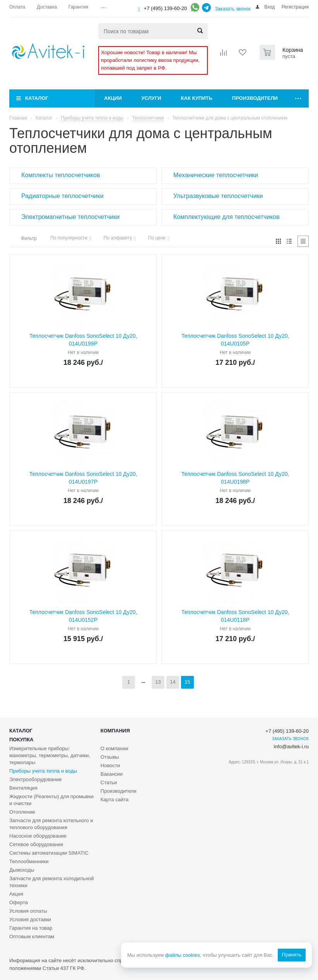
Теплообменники (29, 861)
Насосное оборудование (38, 836)
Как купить (197, 98)
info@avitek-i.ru (291, 747)
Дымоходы (22, 870)
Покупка (21, 740)
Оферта (19, 902)
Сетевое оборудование (36, 844)
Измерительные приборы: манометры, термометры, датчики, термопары (50, 755)
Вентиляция (23, 788)
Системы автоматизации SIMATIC (49, 853)
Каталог (37, 98)
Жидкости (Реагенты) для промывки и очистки (51, 800)
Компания (115, 731)
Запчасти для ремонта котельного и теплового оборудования (51, 824)
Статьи (109, 782)
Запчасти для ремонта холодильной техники (52, 882)
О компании (115, 748)
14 (173, 682)
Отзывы (110, 757)
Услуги (151, 98)
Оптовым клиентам (32, 936)
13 (158, 682)
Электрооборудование (36, 779)
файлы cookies (182, 955)
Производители (255, 98)
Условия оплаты (28, 911)
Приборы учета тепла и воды (43, 771)
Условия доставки (30, 919)
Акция (16, 894)
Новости (110, 765)
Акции (113, 98)
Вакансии (112, 774)
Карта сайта (115, 800)
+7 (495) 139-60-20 (166, 8)
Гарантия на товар (31, 928)
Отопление (22, 812)
